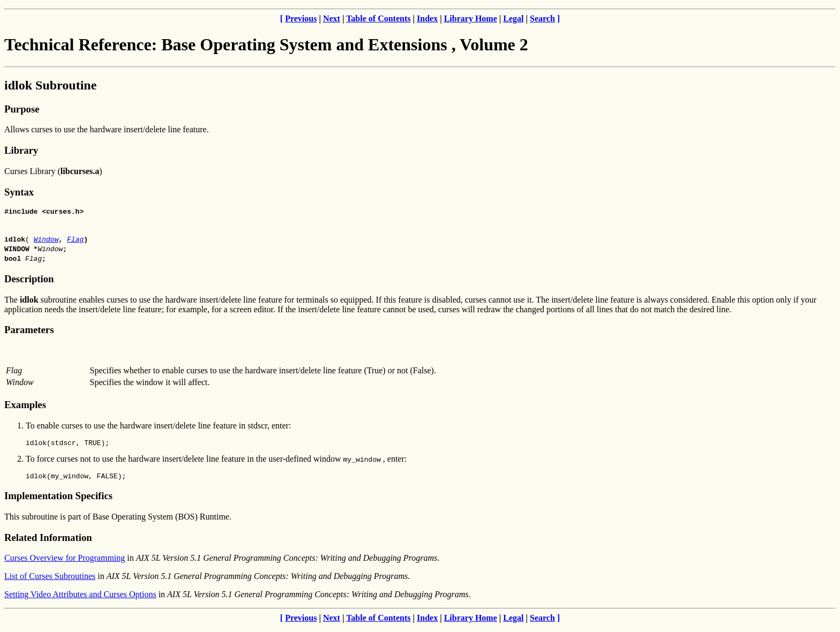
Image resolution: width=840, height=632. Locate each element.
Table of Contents (378, 18)
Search (542, 18)
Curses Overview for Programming (65, 563)
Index (427, 18)
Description (29, 280)
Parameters (29, 331)
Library (21, 150)
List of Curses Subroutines (50, 581)
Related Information (48, 542)
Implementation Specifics (58, 501)
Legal (513, 18)
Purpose (22, 109)
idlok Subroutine (50, 85)
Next (332, 18)
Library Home (471, 18)
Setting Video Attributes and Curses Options (80, 599)
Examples (25, 406)
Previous (301, 18)
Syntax (19, 192)
